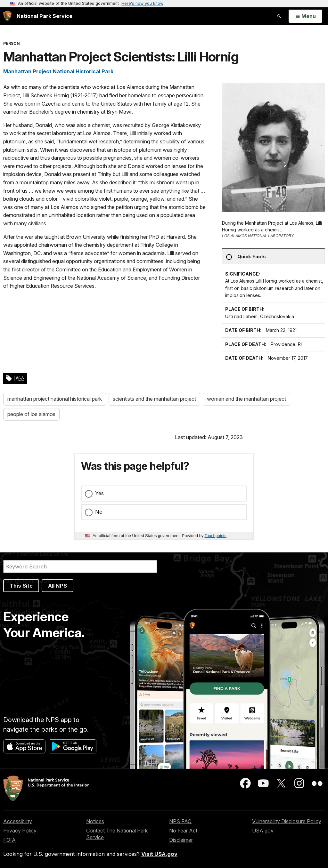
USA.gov (263, 831)
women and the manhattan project (246, 399)
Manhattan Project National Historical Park (58, 71)
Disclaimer (181, 840)
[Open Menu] (305, 16)
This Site (21, 586)
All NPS (57, 586)
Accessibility (18, 821)
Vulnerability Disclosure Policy (287, 821)
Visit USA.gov (159, 854)
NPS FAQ (180, 821)
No (99, 512)
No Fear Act (183, 831)
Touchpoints (216, 536)
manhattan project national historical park (55, 399)
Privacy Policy (20, 831)
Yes (99, 493)
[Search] (80, 567)
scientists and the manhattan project (154, 399)
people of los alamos (31, 414)
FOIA (9, 840)
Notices (95, 821)
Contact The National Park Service (117, 834)
